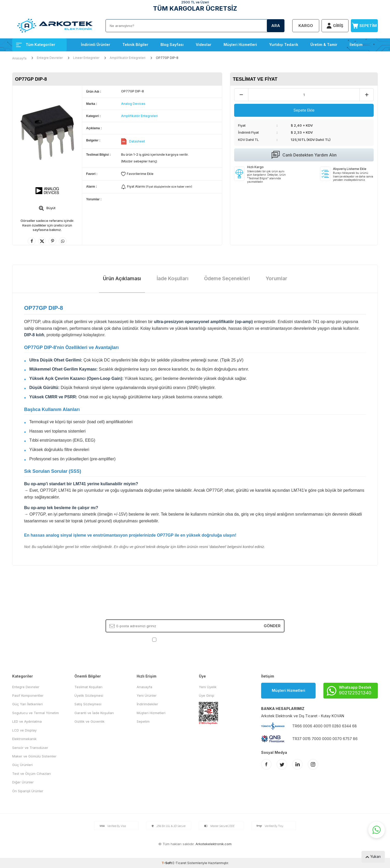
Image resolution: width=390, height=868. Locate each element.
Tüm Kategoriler (36, 45)
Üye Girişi (207, 695)
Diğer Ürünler (23, 782)
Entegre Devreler (50, 58)
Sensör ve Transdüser (30, 748)
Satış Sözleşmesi (88, 704)
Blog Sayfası (172, 45)
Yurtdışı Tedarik (284, 45)
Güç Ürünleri (22, 765)
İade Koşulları (173, 279)
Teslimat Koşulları (88, 687)
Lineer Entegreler (86, 58)
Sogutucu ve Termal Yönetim (36, 713)
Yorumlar (276, 279)
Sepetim (143, 721)
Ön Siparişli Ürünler (28, 791)
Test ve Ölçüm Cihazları (32, 774)
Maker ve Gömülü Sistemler (34, 756)
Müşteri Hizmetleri (240, 45)
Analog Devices (133, 104)
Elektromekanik (24, 739)
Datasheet (137, 141)
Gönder (272, 626)
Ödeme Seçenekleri (227, 279)
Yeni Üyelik (208, 687)
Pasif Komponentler (28, 695)
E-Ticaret (179, 863)
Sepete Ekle (304, 110)
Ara (276, 26)
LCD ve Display (24, 730)
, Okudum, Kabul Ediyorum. (195, 639)
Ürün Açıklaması (122, 279)
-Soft (167, 863)
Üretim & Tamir (324, 45)
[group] (47, 132)
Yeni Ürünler (147, 695)
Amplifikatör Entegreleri (128, 58)
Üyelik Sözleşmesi (89, 695)
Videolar (204, 45)
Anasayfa (19, 58)
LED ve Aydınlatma (27, 721)
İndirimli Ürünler (96, 45)
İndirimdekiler (147, 704)
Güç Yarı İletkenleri (27, 704)
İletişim (356, 45)
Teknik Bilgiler (135, 45)
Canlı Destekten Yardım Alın (304, 155)
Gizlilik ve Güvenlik (89, 721)
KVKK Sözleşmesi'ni (176, 639)
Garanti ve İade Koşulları (94, 713)
